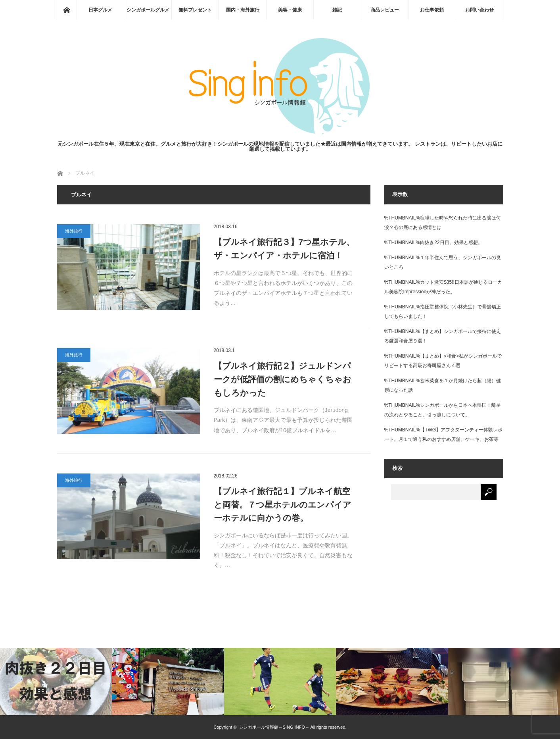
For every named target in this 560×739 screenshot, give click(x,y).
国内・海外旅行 (243, 10)
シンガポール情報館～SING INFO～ (274, 727)
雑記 (337, 10)
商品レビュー (385, 10)
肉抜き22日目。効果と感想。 (451, 242)
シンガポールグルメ (148, 10)
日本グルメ (100, 10)
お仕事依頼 (432, 10)
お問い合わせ (479, 10)
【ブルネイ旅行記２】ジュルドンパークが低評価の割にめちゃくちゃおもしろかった (283, 379)
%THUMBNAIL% (402, 218)
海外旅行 (74, 231)
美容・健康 (290, 10)
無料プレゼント (195, 10)
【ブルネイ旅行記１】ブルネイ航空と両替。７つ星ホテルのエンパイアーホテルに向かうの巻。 (283, 504)
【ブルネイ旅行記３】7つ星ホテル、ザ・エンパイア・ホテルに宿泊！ (284, 249)
